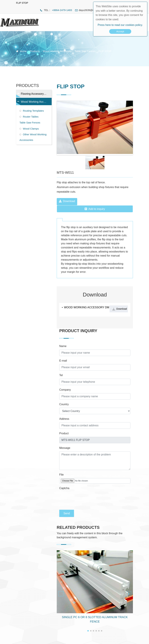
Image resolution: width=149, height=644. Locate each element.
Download (67, 201)
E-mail (63, 361)
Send (67, 513)
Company (65, 390)
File (61, 475)
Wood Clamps (31, 129)
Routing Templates (33, 111)
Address (64, 419)
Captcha (64, 488)
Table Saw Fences (85, 51)
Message (65, 448)
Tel (61, 375)
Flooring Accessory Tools (33, 95)
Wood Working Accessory (57, 51)
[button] (129, 594)
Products (35, 51)
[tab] (60, 220)
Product (64, 433)
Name (63, 346)
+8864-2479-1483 (62, 10)
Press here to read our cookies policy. (120, 25)
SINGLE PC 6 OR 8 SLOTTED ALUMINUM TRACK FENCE (95, 619)
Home (23, 51)
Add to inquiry (95, 209)
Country (64, 404)
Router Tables (31, 117)
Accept (120, 31)
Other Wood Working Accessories (33, 137)
